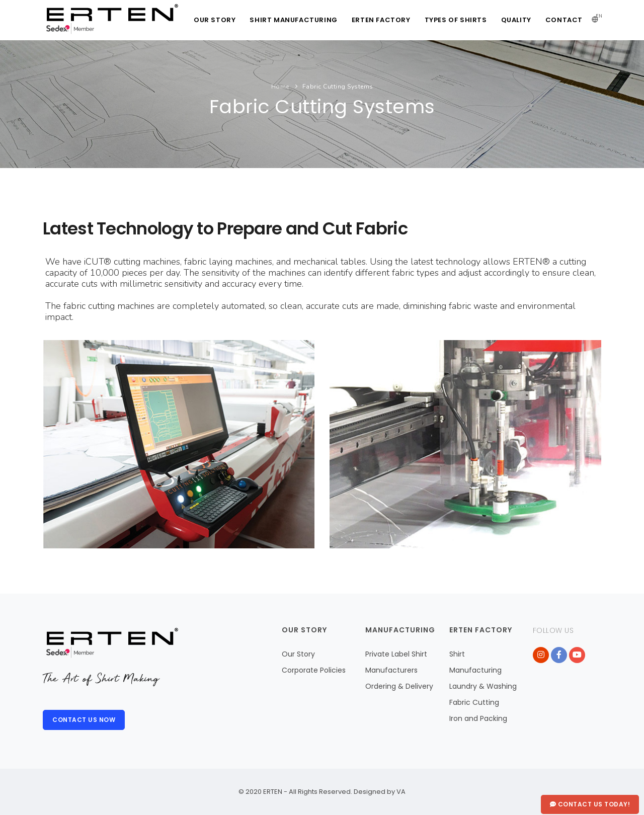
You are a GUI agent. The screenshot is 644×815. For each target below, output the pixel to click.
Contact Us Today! (590, 804)
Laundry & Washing (483, 686)
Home (280, 87)
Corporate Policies (314, 670)
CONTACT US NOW (84, 720)
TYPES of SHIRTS (456, 20)
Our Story (298, 654)
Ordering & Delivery (399, 686)
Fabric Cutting (474, 702)
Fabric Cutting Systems (338, 87)
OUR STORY (215, 20)
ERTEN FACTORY (381, 20)
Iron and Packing (478, 718)
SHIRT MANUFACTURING (293, 20)
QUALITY (516, 20)
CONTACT (564, 20)
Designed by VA (379, 792)
